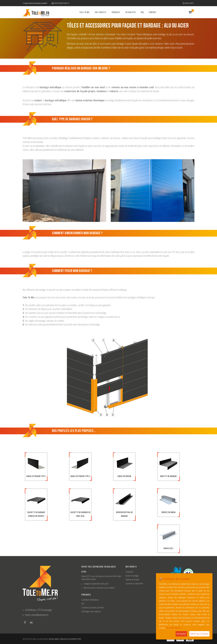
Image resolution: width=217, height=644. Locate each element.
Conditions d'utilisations (90, 600)
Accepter (181, 634)
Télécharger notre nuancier (91, 611)
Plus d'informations (174, 628)
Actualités (131, 12)
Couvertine (129, 572)
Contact (153, 12)
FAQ (142, 12)
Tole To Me (84, 12)
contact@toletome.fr (62, 3)
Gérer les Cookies (199, 634)
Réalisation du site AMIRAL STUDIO (71, 639)
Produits (116, 12)
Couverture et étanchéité (134, 583)
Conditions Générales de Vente (93, 608)
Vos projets (101, 12)
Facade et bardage (132, 576)
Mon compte (188, 3)
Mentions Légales (54, 639)
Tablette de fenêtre (132, 580)
